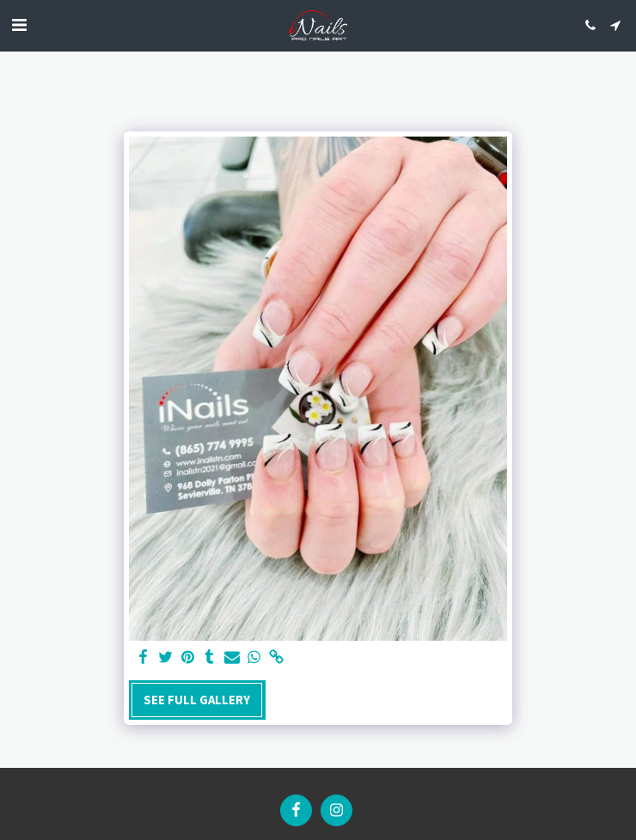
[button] (19, 24)
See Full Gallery (197, 700)
